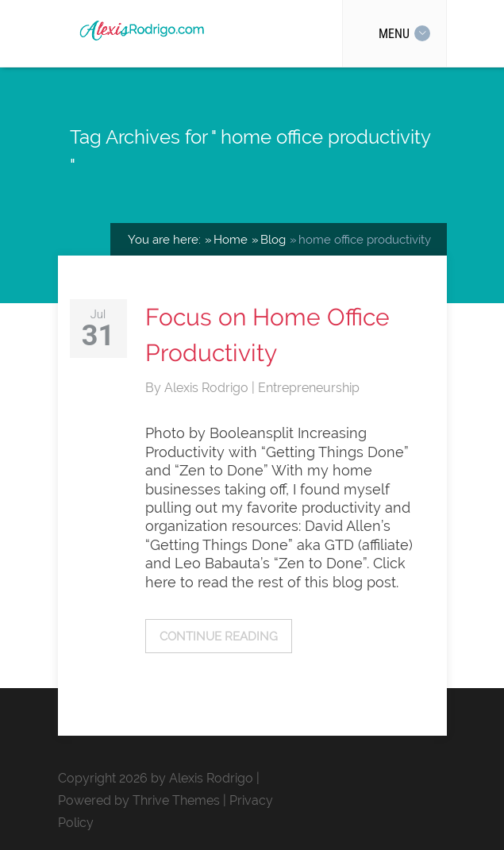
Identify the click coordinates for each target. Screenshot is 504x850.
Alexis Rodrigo (208, 388)
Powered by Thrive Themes (139, 800)
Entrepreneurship (309, 388)
